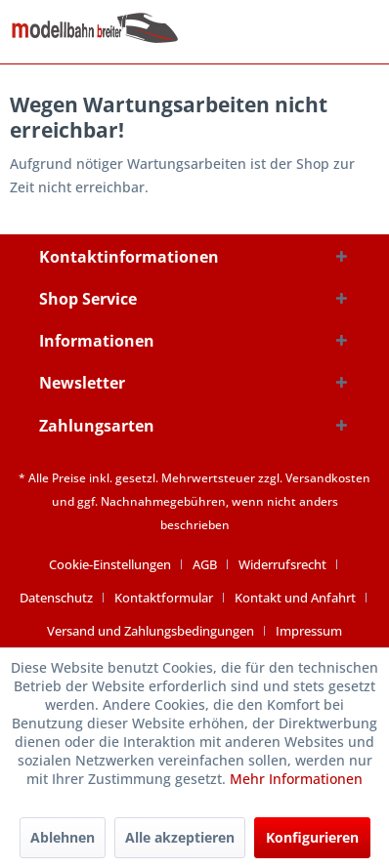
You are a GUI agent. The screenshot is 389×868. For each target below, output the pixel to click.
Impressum (309, 631)
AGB (205, 564)
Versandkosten (328, 478)
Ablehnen (63, 837)
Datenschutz (56, 598)
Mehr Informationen (296, 779)
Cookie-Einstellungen (110, 564)
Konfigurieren (312, 837)
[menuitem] (117, 564)
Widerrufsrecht (282, 564)
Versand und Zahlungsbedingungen (151, 631)
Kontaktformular (164, 598)
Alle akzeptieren (180, 837)
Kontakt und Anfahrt (295, 598)
